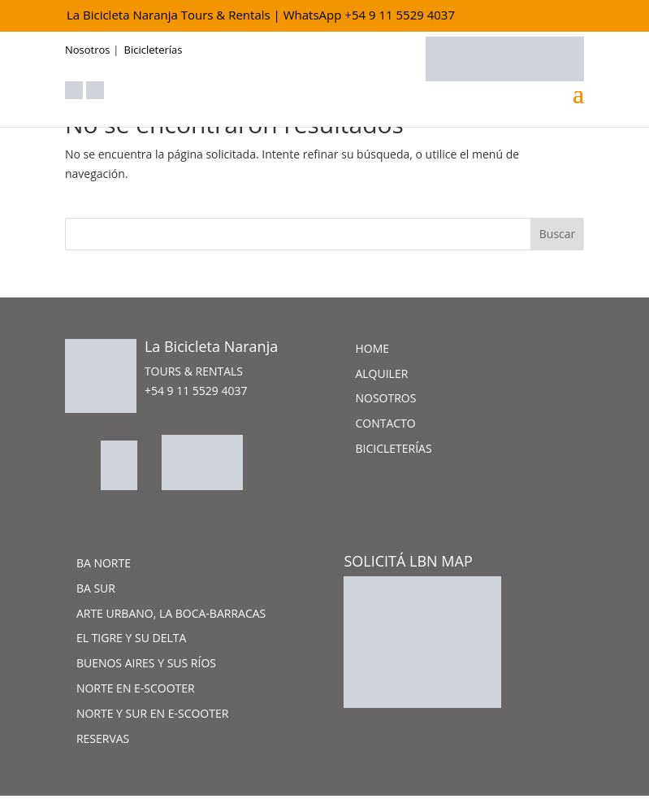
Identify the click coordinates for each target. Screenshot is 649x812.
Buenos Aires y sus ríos (146, 663)
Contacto (385, 423)
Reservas (103, 738)
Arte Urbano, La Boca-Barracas (171, 613)
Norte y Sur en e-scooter (152, 713)
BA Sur (96, 588)
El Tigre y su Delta (131, 638)
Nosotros (88, 50)
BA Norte (104, 563)
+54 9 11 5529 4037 (196, 391)
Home (372, 348)
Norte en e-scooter (136, 688)
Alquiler (381, 373)
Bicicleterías (154, 50)
